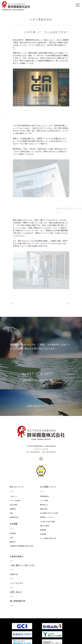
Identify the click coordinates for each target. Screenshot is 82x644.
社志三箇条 (14, 505)
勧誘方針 (13, 542)
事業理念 (13, 509)
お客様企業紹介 (17, 556)
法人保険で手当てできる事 (49, 513)
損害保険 (43, 530)
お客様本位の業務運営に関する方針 (22, 546)
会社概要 (14, 524)
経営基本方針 (14, 517)
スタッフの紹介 (15, 501)
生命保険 (43, 534)
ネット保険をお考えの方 (48, 538)
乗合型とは (44, 505)
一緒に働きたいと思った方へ (23, 565)
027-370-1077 (35, 452)
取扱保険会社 (45, 496)
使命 (11, 513)
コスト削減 (44, 501)
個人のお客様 (45, 526)
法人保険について (48, 487)
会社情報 (13, 533)
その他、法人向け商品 (48, 522)
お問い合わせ (16, 592)
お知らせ (14, 574)
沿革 (11, 538)
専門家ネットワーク (47, 517)
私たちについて (17, 487)
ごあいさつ (14, 496)
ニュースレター (17, 583)
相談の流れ (44, 509)
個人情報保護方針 (18, 601)
